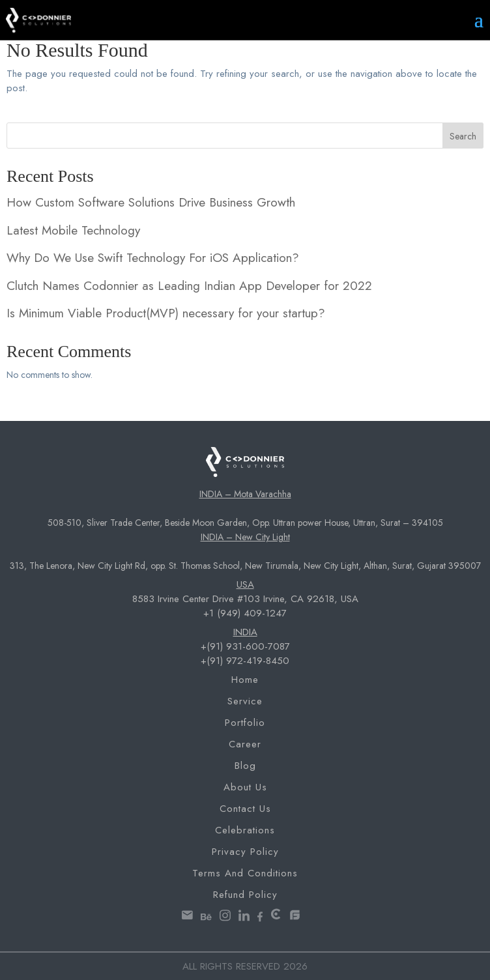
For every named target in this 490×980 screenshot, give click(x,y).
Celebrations (245, 830)
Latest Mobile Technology (73, 230)
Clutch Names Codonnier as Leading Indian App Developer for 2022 (189, 286)
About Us (245, 787)
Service (245, 701)
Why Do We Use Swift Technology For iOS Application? (153, 258)
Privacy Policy (245, 852)
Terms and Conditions (245, 873)
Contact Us (245, 809)
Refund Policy (245, 895)
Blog (245, 766)
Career (245, 744)
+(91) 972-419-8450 (245, 661)
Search (463, 136)
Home (245, 680)
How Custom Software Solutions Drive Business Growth (151, 202)
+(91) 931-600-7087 (245, 646)
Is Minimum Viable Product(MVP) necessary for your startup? (166, 313)
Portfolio (245, 723)
